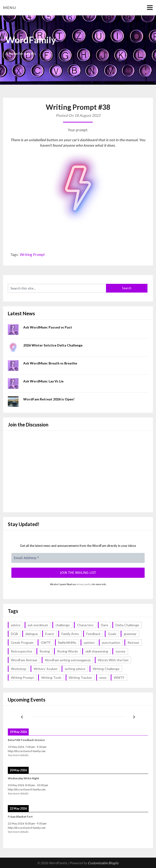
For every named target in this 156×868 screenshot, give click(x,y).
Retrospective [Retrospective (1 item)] (22, 651)
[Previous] (22, 717)
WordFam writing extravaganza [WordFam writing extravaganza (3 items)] (68, 660)
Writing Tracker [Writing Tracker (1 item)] (80, 677)
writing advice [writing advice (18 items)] (75, 669)
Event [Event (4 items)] (50, 634)
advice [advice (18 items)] (16, 625)
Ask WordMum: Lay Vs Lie (43, 381)
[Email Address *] (78, 558)
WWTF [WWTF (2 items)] (119, 677)
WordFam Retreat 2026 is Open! (49, 399)
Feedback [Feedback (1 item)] (93, 634)
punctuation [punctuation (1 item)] (111, 642)
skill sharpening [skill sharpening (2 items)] (97, 651)
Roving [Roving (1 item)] (45, 651)
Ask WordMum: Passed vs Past (48, 327)
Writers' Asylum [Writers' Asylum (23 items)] (46, 669)
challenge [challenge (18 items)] (63, 625)
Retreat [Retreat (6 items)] (133, 642)
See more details (18, 755)
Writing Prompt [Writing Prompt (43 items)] (22, 677)
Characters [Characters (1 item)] (85, 625)
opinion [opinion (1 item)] (89, 642)
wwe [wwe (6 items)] (103, 677)
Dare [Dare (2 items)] (105, 625)
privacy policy (84, 584)
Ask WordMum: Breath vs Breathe (50, 363)
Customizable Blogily (103, 863)
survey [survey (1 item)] (120, 651)
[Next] (134, 717)
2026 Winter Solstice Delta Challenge (53, 345)
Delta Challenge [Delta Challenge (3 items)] (127, 625)
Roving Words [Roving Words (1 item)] (68, 651)
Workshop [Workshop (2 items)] (19, 669)
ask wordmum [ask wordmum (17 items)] (38, 625)
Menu (9, 7)
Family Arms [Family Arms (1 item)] (70, 634)
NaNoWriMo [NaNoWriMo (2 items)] (67, 642)
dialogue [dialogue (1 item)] (32, 634)
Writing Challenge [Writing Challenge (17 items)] (106, 669)
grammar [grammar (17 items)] (130, 634)
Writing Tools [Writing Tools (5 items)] (51, 677)
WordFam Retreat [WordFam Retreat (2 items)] (24, 660)
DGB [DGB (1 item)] (14, 634)
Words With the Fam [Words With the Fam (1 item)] (113, 660)
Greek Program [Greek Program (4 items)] (22, 642)
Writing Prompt (32, 254)
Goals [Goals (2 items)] (112, 634)
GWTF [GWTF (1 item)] (46, 642)
